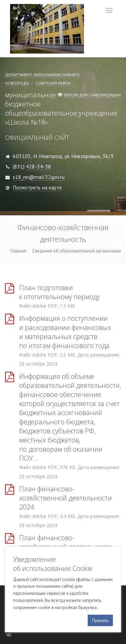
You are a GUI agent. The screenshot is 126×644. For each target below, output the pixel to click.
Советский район (53, 83)
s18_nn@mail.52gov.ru (39, 177)
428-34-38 (38, 166)
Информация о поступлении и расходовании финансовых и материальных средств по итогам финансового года (65, 332)
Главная (18, 251)
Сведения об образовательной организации (77, 251)
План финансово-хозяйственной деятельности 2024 (66, 498)
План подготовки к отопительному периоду (59, 292)
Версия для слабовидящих (93, 95)
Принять (100, 620)
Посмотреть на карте (37, 187)
